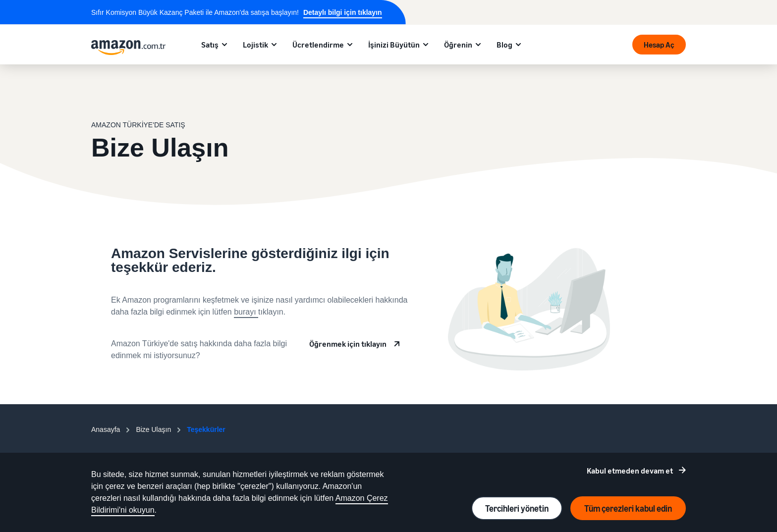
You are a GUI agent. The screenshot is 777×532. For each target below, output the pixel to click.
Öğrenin (458, 45)
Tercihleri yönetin (517, 508)
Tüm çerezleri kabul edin (628, 508)
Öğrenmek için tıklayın (348, 344)
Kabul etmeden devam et (630, 471)
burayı (246, 312)
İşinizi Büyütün (394, 45)
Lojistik (255, 45)
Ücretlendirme (318, 45)
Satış (210, 45)
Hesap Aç (659, 45)
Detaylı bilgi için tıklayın (343, 12)
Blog (504, 45)
